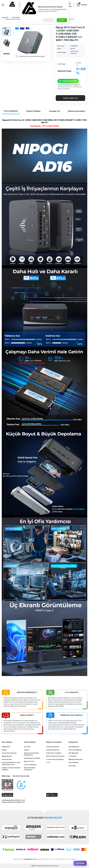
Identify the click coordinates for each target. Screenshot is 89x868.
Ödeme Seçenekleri (76, 111)
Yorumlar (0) (54, 111)
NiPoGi (73, 49)
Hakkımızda (6, 747)
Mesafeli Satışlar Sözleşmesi (30, 769)
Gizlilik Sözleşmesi (53, 750)
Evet (62, 20)
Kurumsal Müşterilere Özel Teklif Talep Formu (11, 763)
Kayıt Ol (26, 750)
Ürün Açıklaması (11, 111)
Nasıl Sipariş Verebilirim (32, 758)
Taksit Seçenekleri (68, 81)
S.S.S (48, 762)
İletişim (4, 750)
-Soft (33, 866)
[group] (30, 40)
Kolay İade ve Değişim (54, 753)
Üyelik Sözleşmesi (53, 747)
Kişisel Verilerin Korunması (55, 756)
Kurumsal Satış (7, 759)
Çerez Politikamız (30, 765)
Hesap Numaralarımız (9, 753)
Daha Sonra (49, 20)
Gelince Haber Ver (70, 98)
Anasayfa (5, 17)
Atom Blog (72, 766)
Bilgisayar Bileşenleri (76, 759)
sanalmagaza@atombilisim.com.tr (14, 800)
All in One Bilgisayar (75, 750)
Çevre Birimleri (74, 762)
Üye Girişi (27, 747)
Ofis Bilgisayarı (74, 753)
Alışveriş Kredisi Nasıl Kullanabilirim (31, 754)
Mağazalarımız (7, 756)
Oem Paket (16, 17)
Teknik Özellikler (33, 111)
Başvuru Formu (29, 761)
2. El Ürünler (73, 756)
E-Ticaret (38, 866)
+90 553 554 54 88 (21, 776)
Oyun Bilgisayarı (74, 747)
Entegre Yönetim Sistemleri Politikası (11, 769)
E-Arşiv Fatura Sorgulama (55, 759)
